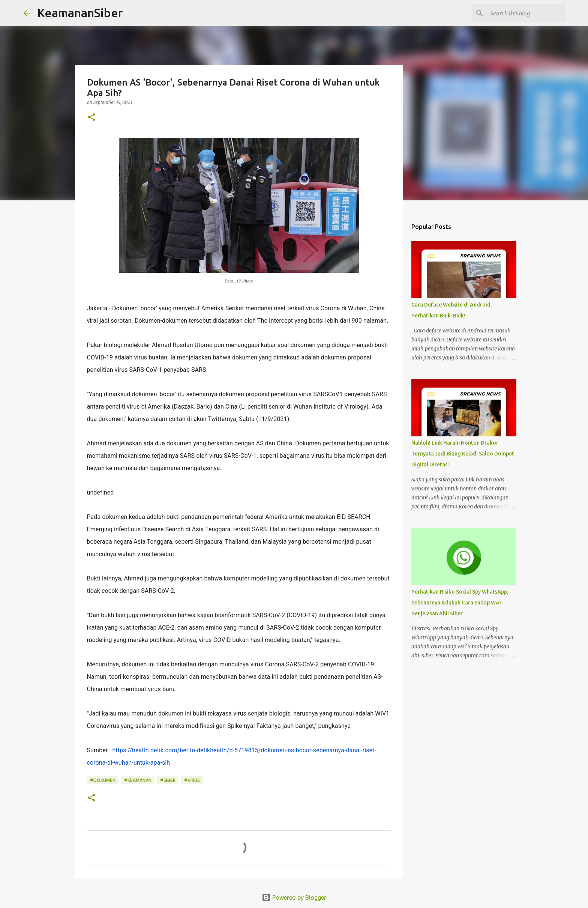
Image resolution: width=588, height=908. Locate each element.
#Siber (168, 780)
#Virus (192, 780)
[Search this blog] (526, 13)
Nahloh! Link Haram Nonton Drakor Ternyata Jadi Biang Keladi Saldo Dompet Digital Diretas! (463, 454)
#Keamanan (138, 780)
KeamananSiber (80, 13)
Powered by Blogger (294, 897)
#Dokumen (103, 780)
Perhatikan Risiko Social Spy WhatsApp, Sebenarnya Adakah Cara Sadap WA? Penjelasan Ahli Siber (460, 603)
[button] (91, 118)
